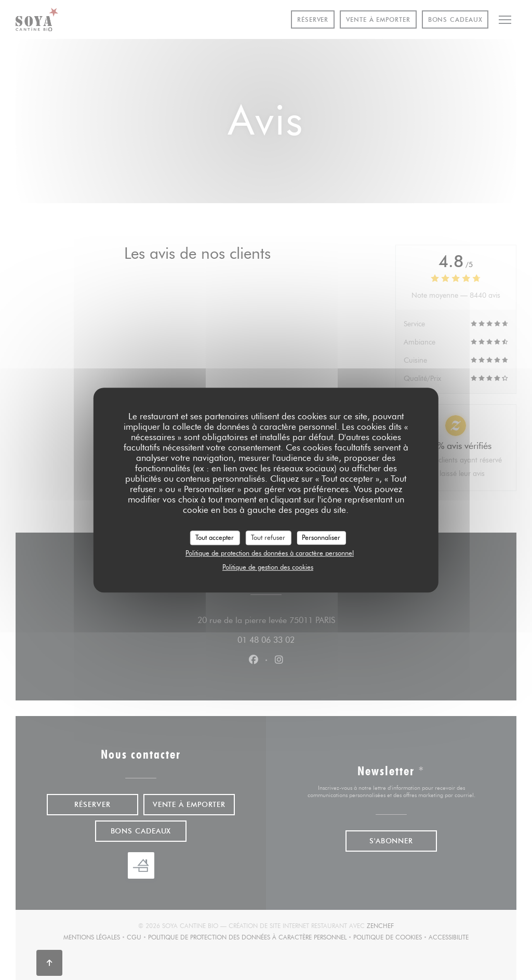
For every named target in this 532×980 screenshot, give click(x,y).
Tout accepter (215, 537)
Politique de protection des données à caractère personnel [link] (270, 553)
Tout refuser (268, 537)
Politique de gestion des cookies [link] (268, 567)
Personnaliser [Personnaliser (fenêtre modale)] (321, 537)
